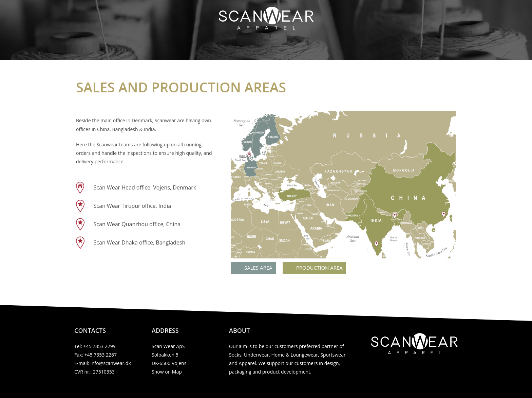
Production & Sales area (283, 50)
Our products (211, 50)
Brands (344, 50)
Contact (381, 50)
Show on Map (167, 372)
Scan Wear (157, 50)
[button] (253, 268)
